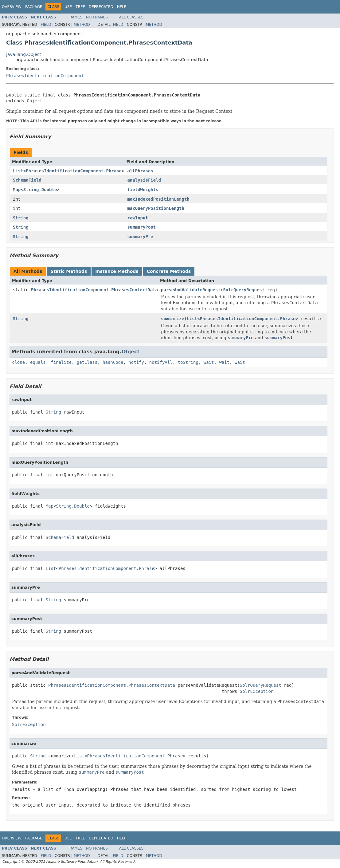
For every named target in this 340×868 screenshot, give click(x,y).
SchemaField (27, 180)
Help (122, 7)
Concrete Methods (169, 271)
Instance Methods (117, 271)
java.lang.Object (24, 54)
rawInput (137, 218)
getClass (87, 362)
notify (136, 362)
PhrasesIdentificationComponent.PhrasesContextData (94, 290)
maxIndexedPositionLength (158, 199)
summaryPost (141, 227)
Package (34, 7)
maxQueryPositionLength (156, 208)
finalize (61, 362)
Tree (80, 7)
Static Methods (69, 271)
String (31, 190)
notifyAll (161, 362)
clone (18, 362)
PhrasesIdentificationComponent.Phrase (74, 171)
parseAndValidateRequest (191, 290)
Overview (12, 7)
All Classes (131, 17)
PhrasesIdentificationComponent (45, 76)
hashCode (113, 362)
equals (38, 362)
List (18, 171)
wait (209, 362)
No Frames (97, 17)
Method (82, 25)
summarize (173, 319)
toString (188, 362)
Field (46, 25)
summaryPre (140, 237)
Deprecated (101, 7)
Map (17, 190)
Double (49, 190)
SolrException (257, 691)
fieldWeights (143, 190)
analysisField (144, 180)
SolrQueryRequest (244, 290)
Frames (75, 17)
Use (68, 7)
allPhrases (140, 171)
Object (35, 101)
